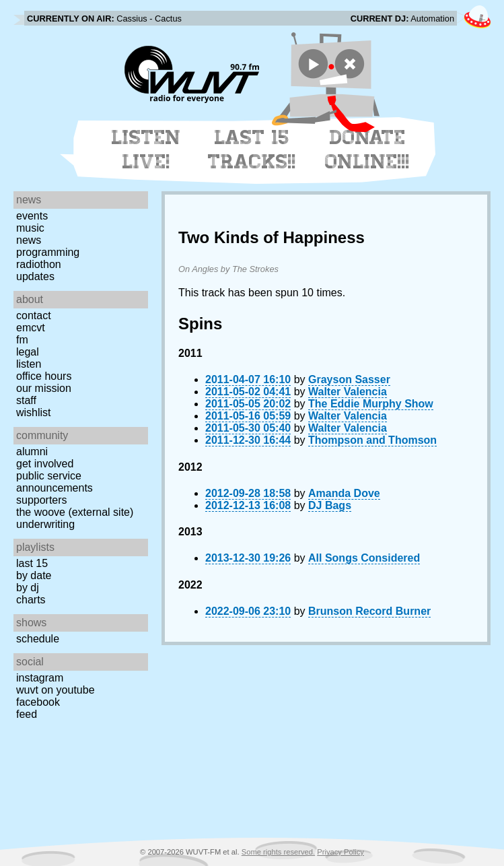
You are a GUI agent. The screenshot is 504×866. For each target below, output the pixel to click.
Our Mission (44, 388)
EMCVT (31, 328)
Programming (48, 252)
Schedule (38, 639)
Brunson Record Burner (369, 611)
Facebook (38, 702)
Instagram (40, 678)
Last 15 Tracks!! (252, 149)
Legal (28, 352)
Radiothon (39, 264)
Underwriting (45, 524)
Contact (34, 315)
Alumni (32, 452)
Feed (27, 714)
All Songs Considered (364, 558)
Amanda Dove (344, 493)
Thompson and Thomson (372, 440)
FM (22, 340)
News (29, 240)
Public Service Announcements (55, 482)
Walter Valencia (348, 392)
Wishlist (34, 412)
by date (34, 575)
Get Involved (45, 464)
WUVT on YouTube (56, 690)
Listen (29, 364)
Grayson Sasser (349, 379)
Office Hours (44, 376)
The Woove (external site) (75, 512)
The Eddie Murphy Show (371, 404)
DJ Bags (330, 505)
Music (30, 228)
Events (32, 216)
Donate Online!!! (367, 149)
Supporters (42, 500)
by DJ (28, 588)
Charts (31, 600)
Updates (35, 276)
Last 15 (32, 563)
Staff (26, 400)
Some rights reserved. (278, 852)
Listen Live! (146, 149)
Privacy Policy (340, 852)
